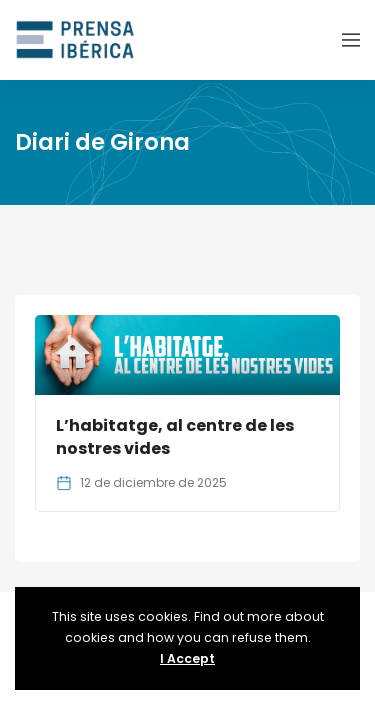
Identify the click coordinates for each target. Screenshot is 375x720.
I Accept (187, 658)
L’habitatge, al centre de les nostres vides (175, 436)
